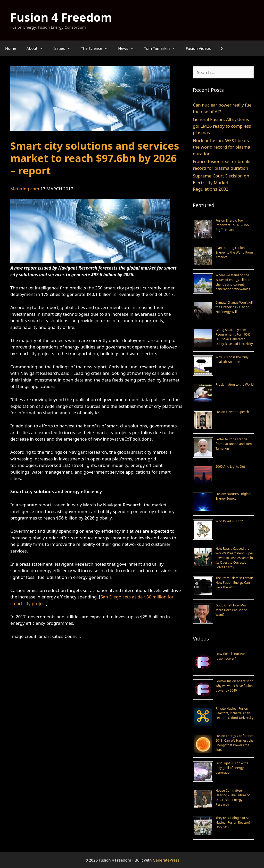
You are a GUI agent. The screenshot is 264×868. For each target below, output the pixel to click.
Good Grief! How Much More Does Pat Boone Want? (232, 610)
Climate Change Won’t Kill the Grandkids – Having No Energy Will (234, 307)
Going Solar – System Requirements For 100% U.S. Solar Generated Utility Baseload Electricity (234, 337)
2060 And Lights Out (230, 467)
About (38, 48)
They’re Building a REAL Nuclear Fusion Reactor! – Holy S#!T (234, 822)
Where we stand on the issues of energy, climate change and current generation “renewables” (233, 282)
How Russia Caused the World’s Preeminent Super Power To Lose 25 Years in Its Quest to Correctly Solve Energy (234, 558)
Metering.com (25, 189)
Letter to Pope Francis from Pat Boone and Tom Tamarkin (234, 444)
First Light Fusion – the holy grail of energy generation (232, 768)
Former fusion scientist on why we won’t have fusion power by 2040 (234, 686)
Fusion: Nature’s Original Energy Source (233, 496)
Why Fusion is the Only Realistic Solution (232, 359)
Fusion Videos (198, 48)
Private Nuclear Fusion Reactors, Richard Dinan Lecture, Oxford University (234, 713)
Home (11, 48)
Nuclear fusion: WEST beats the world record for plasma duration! (221, 147)
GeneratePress (166, 860)
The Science (97, 48)
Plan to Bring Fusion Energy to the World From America (234, 252)
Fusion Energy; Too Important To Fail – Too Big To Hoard (232, 225)
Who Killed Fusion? (229, 521)
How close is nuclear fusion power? (230, 656)
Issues (64, 48)
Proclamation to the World (235, 384)
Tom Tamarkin (162, 48)
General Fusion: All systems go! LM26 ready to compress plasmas (222, 126)
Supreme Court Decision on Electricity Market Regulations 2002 (221, 182)
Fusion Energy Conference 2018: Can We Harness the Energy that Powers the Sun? (234, 743)
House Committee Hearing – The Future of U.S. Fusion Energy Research (233, 797)
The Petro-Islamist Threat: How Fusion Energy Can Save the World (234, 583)
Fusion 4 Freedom (61, 17)
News (129, 48)
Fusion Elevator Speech (232, 412)
